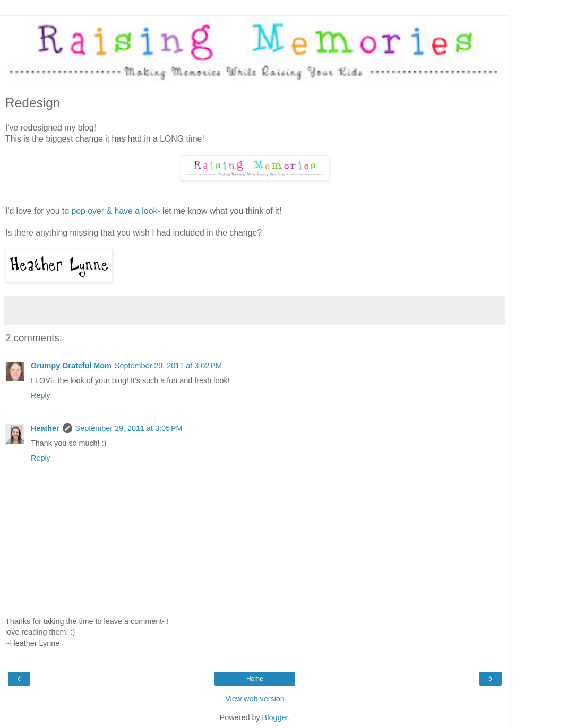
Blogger (275, 717)
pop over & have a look (114, 211)
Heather (45, 428)
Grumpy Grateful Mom (71, 366)
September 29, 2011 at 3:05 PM (129, 428)
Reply (41, 395)
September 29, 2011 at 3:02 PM (168, 366)
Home (255, 679)
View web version (255, 699)
